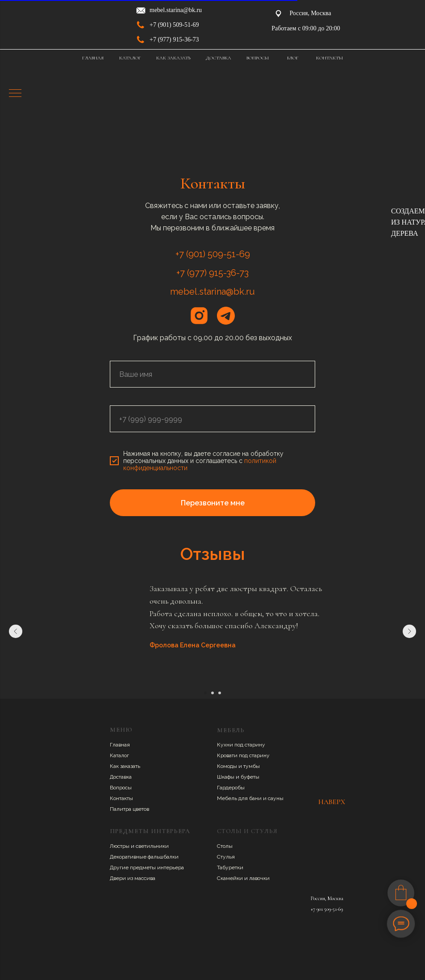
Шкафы (226, 777)
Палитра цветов (129, 809)
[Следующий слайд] (409, 631)
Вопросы (121, 788)
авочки (261, 878)
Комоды (228, 766)
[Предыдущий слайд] (16, 631)
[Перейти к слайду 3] (220, 693)
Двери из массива (133, 878)
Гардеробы (231, 788)
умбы (253, 766)
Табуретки (230, 867)
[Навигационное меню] (15, 94)
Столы (225, 846)
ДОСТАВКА (219, 58)
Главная (120, 745)
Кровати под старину (243, 755)
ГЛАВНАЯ (93, 58)
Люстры (120, 846)
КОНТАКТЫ (329, 58)
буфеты (250, 777)
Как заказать (125, 766)
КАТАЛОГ (130, 58)
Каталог (119, 755)
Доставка (121, 777)
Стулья (226, 857)
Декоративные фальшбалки (144, 857)
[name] (212, 374)
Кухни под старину (241, 745)
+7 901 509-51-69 (327, 909)
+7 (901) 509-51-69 (174, 25)
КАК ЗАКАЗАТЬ (173, 58)
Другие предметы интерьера (147, 867)
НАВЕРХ (332, 802)
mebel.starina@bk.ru (176, 10)
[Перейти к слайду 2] (212, 693)
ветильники (154, 846)
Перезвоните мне (213, 503)
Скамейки (231, 878)
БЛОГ (293, 58)
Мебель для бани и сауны (250, 798)
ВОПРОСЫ (258, 58)
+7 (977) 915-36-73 (174, 40)
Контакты (121, 798)
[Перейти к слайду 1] (205, 693)
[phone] (212, 419)
